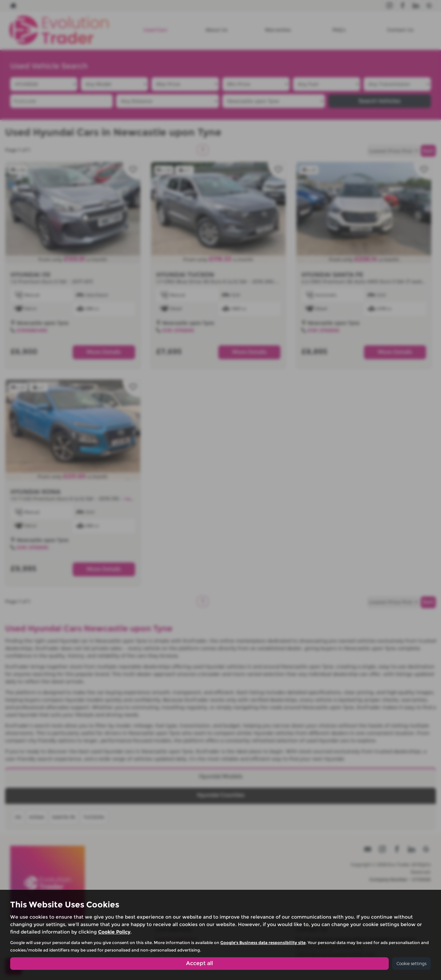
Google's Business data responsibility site (263, 943)
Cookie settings (411, 964)
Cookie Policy (114, 932)
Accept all (199, 963)
